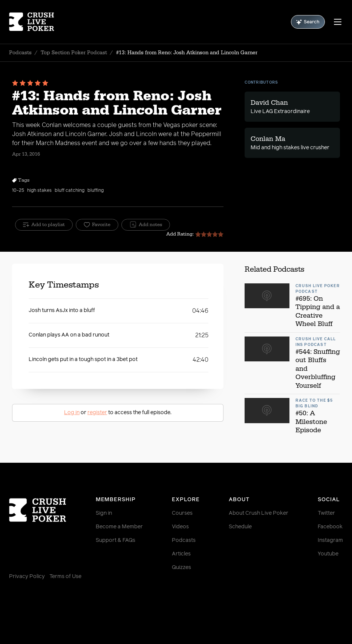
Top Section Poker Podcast (74, 53)
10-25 (18, 191)
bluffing (96, 191)
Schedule (240, 527)
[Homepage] (37, 22)
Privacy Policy (27, 577)
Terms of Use (65, 577)
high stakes (39, 191)
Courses (182, 513)
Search (308, 22)
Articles (181, 554)
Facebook (330, 527)
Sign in (104, 513)
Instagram (330, 540)
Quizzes (181, 568)
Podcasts (20, 53)
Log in (72, 413)
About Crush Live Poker (259, 513)
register (97, 413)
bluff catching (70, 191)
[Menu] (338, 22)
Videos (180, 527)
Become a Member (119, 527)
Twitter (326, 513)
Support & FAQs (116, 540)
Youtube (328, 554)
